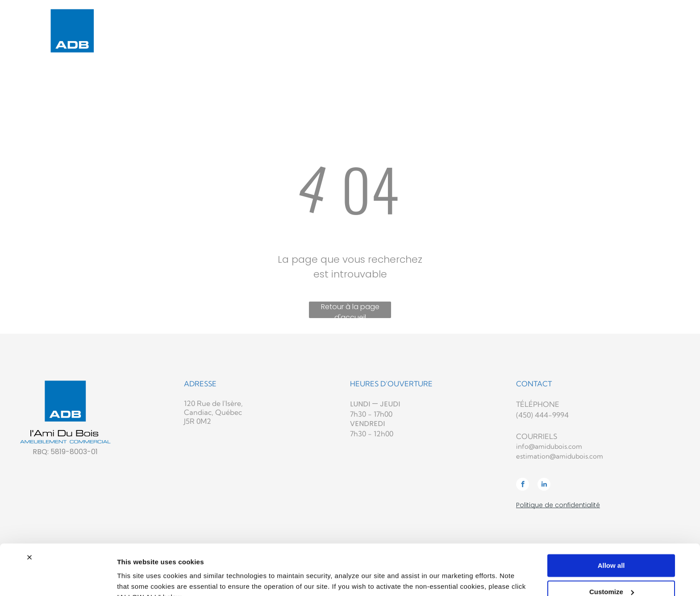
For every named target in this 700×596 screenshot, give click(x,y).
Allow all (611, 522)
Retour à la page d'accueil (350, 310)
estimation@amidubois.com (560, 456)
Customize (612, 548)
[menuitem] (279, 22)
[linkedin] (544, 485)
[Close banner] (29, 514)
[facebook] (523, 485)
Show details (138, 578)
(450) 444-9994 (542, 415)
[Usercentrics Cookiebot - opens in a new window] (58, 579)
